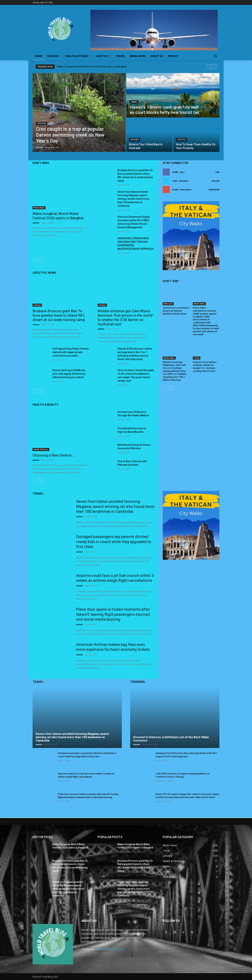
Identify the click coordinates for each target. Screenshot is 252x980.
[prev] (209, 67)
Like (217, 172)
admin (36, 223)
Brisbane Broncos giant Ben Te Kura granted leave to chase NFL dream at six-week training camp (59, 315)
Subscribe (214, 190)
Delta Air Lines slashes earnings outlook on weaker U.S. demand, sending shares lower (205, 367)
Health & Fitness (41, 449)
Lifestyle (42, 124)
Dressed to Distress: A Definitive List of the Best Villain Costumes (171, 739)
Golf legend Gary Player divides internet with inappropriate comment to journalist (71, 352)
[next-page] (40, 259)
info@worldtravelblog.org (109, 949)
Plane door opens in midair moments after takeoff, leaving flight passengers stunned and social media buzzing (113, 614)
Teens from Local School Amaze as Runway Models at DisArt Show (176, 311)
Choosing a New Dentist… (53, 455)
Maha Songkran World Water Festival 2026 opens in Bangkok (92, 67)
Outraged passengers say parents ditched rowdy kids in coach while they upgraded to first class (114, 542)
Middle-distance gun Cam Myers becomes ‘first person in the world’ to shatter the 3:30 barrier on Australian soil (125, 318)
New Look (168, 304)
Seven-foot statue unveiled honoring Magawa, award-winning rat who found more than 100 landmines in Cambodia (133, 199)
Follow (215, 181)
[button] (215, 56)
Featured (134, 140)
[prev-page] (35, 259)
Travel (134, 102)
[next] (214, 67)
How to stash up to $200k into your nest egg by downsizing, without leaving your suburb (69, 374)
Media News (39, 208)
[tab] (126, 821)
